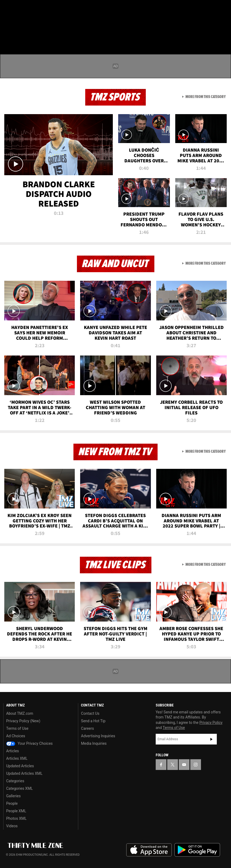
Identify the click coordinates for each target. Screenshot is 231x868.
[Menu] (8, 36)
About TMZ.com (20, 713)
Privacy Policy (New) (23, 721)
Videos (12, 826)
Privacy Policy (211, 723)
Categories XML (19, 788)
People (12, 803)
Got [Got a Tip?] (18, 23)
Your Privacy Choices (29, 743)
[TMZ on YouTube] (184, 765)
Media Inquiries (94, 743)
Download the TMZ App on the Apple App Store (149, 850)
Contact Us (90, 713)
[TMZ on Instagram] (47, 9)
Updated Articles (20, 766)
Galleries (13, 796)
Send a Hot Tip (93, 721)
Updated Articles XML (24, 773)
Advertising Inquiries (98, 736)
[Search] (223, 36)
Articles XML (17, 758)
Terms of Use (17, 728)
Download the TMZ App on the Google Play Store (197, 850)
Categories (15, 781)
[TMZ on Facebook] (9, 9)
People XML (16, 811)
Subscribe (211, 739)
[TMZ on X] (21, 9)
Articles (13, 751)
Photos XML (16, 818)
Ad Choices (16, 736)
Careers (87, 728)
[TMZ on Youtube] (34, 9)
